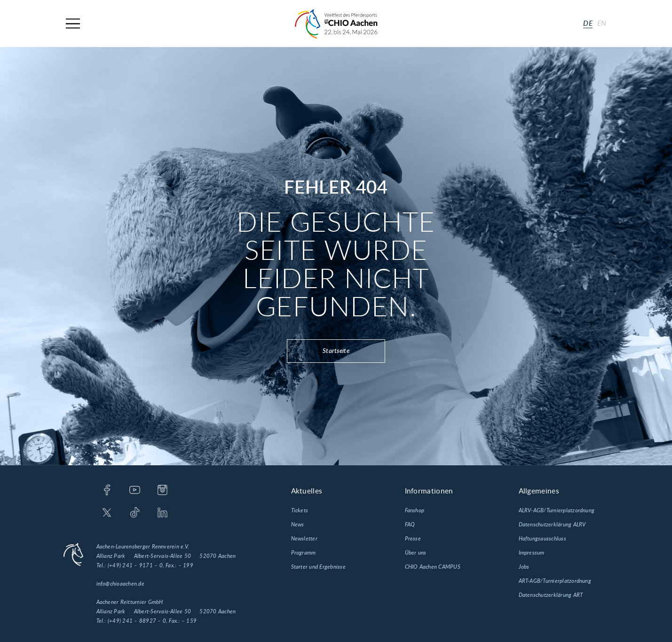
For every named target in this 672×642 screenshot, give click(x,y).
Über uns (416, 553)
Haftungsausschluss (542, 539)
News (298, 525)
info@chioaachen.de (120, 584)
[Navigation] (73, 24)
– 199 (186, 565)
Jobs (524, 567)
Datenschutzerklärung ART (551, 595)
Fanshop (415, 510)
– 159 (189, 621)
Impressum (532, 553)
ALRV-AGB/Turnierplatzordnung (557, 510)
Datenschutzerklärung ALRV (552, 525)
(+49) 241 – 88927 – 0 (137, 621)
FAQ (410, 525)
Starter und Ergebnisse (318, 567)
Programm (304, 553)
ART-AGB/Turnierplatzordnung (555, 581)
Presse (413, 539)
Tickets (300, 510)
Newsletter (304, 539)
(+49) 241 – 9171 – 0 (135, 565)
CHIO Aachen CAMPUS (433, 567)
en (602, 23)
